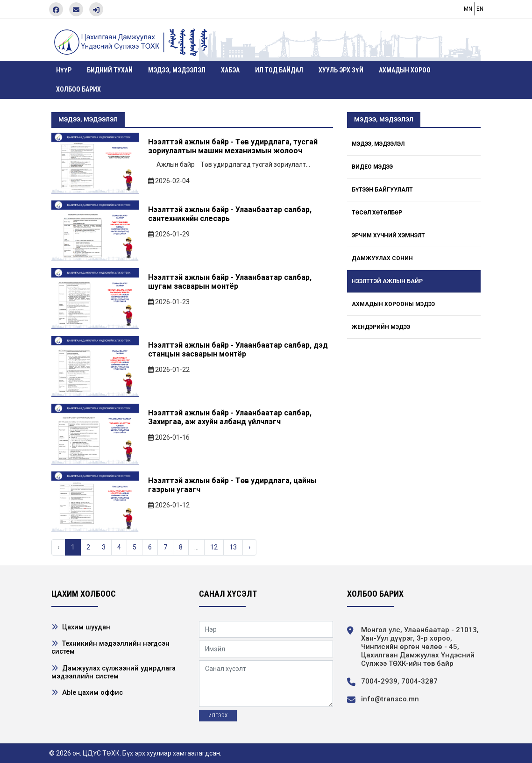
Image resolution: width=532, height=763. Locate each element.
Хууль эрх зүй (341, 70)
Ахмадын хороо (405, 70)
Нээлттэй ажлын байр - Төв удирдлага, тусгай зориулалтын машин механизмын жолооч (233, 146)
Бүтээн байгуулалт (382, 190)
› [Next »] (249, 547)
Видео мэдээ (372, 167)
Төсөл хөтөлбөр (377, 213)
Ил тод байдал (279, 70)
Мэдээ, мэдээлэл (177, 70)
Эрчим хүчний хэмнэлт (388, 235)
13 (233, 547)
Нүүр (64, 70)
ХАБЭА (230, 70)
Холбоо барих (78, 89)
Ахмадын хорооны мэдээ (393, 304)
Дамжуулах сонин (382, 258)
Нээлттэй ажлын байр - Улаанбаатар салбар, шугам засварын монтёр (230, 282)
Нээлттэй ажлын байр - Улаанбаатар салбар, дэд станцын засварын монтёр (238, 349)
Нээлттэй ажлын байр (387, 281)
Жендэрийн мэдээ (381, 327)
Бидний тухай (110, 70)
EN (480, 9)
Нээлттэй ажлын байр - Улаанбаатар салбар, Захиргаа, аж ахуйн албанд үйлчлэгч (230, 417)
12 (214, 547)
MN (468, 9)
